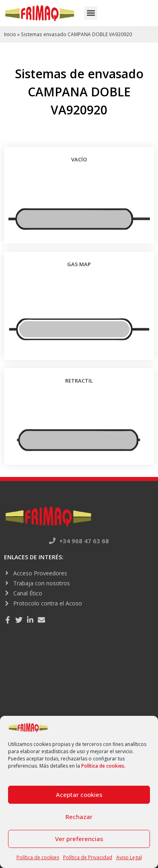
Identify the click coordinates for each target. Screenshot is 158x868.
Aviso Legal (129, 857)
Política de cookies (103, 766)
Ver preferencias (79, 839)
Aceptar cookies (79, 795)
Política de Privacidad (88, 857)
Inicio (10, 34)
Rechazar (79, 817)
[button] (91, 13)
